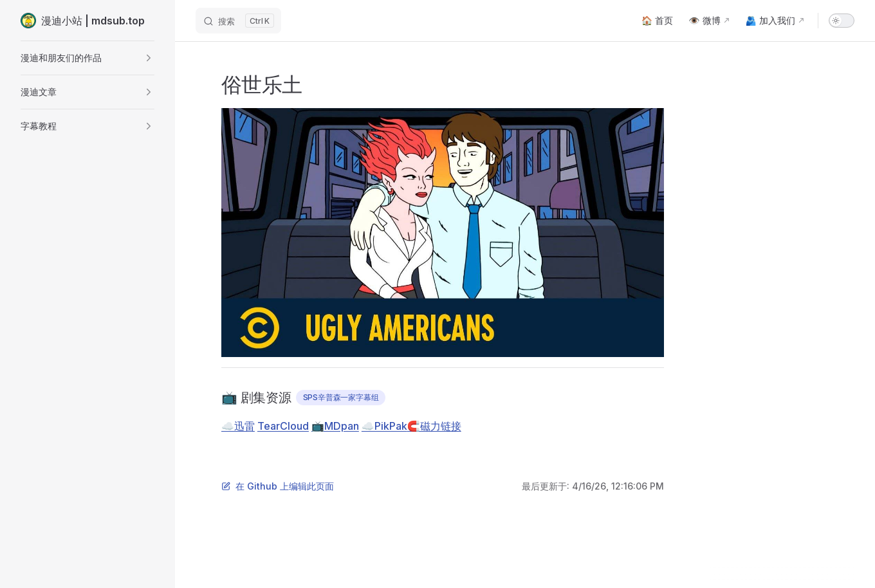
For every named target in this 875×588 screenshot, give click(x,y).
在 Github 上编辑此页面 (278, 486)
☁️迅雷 (238, 426)
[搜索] (238, 21)
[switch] (842, 21)
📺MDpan (335, 426)
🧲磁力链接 (434, 426)
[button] (87, 58)
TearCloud (283, 426)
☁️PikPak (384, 426)
